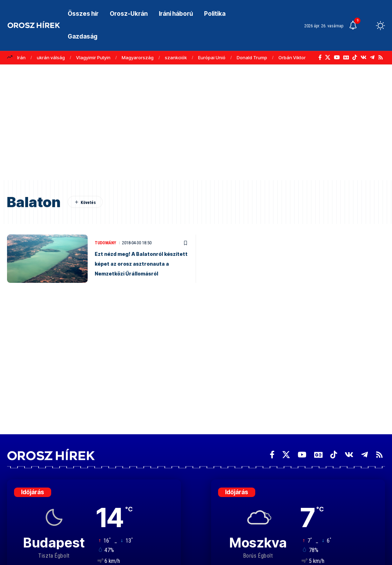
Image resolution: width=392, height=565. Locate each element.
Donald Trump (252, 57)
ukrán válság (51, 57)
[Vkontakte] (363, 57)
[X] (328, 57)
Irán (21, 57)
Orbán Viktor (292, 57)
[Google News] (346, 57)
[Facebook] (320, 57)
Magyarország (138, 57)
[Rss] (381, 57)
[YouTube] (337, 57)
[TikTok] (355, 57)
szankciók (176, 57)
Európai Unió (212, 57)
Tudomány (106, 238)
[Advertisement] (196, 126)
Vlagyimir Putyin (93, 57)
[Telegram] (372, 57)
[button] (367, 26)
